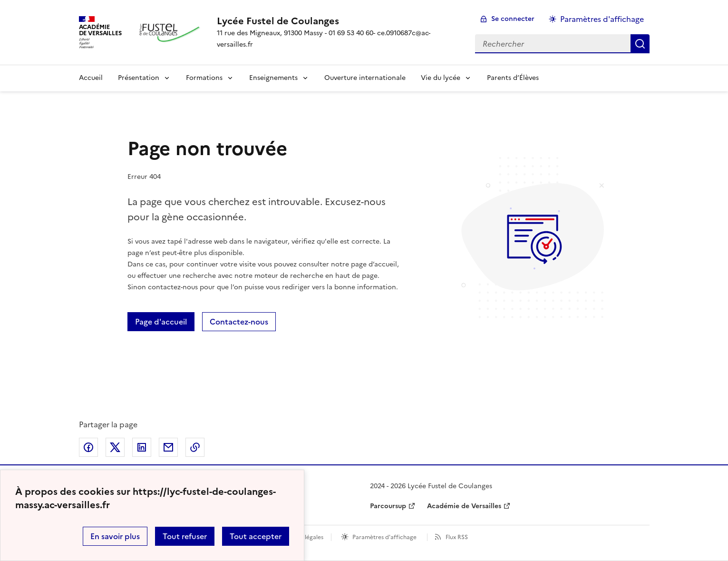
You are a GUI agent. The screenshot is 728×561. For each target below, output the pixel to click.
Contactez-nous (239, 322)
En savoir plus (115, 536)
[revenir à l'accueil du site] (338, 21)
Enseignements (273, 78)
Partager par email (168, 447)
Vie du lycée (441, 78)
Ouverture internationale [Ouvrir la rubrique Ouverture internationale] (365, 78)
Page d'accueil (161, 322)
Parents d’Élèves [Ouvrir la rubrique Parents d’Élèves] (513, 78)
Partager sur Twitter (115, 447)
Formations (204, 78)
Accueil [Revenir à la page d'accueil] (91, 78)
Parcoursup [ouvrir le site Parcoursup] (388, 506)
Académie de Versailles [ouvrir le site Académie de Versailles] (464, 506)
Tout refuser (185, 536)
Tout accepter (256, 536)
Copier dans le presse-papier (195, 447)
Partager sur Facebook (88, 447)
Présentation (139, 78)
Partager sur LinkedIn (142, 447)
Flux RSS (457, 537)
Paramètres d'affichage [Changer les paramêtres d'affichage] (602, 19)
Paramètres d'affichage (384, 537)
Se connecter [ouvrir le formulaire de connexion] (513, 19)
